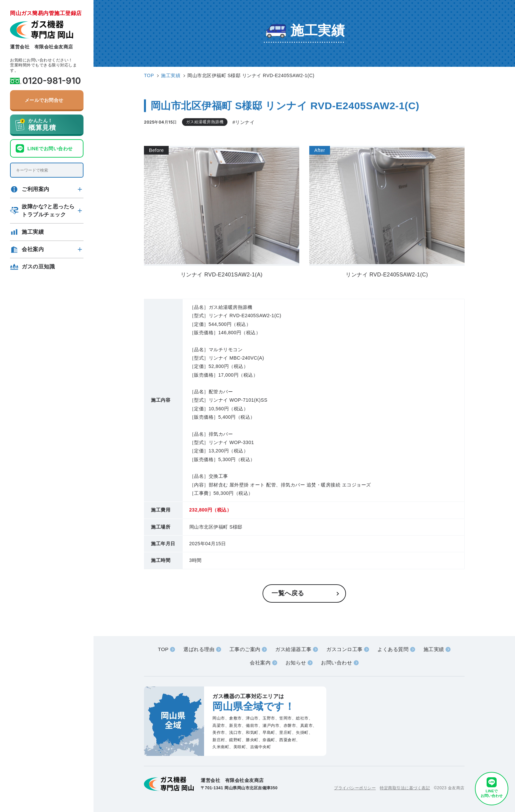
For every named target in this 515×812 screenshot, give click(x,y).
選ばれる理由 (199, 649)
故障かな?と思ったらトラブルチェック (48, 211)
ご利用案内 (36, 189)
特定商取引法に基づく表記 (405, 788)
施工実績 (33, 232)
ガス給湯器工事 (293, 649)
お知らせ (296, 663)
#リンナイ (243, 122)
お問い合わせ (336, 663)
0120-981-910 (52, 81)
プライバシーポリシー (355, 788)
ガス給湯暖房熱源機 (205, 122)
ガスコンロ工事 (345, 649)
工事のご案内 (245, 649)
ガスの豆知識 (38, 267)
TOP (163, 649)
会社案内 (33, 249)
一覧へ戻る (288, 593)
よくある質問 (393, 649)
